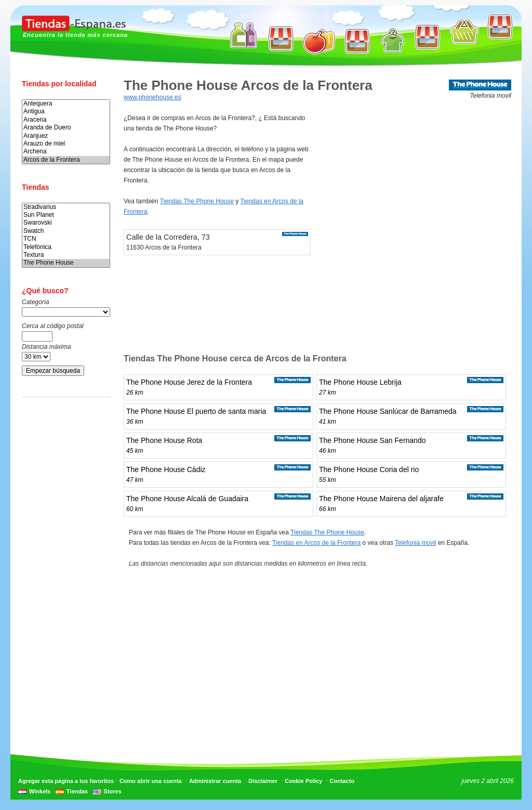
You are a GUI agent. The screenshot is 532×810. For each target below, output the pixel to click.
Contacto (342, 781)
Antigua (66, 112)
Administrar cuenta (215, 781)
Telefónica (66, 247)
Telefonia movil (415, 543)
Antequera (66, 104)
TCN (66, 239)
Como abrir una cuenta (151, 781)
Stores (113, 791)
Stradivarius (66, 207)
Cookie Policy (303, 781)
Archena (66, 152)
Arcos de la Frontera (66, 160)
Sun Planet (66, 215)
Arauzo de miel (66, 144)
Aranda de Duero (66, 128)
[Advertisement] (63, 568)
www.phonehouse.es (152, 97)
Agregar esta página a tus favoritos (66, 781)
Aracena (66, 120)
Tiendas (77, 791)
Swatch (66, 231)
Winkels (40, 791)
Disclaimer (263, 781)
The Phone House (66, 263)
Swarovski (66, 223)
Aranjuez (66, 136)
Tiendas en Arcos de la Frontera (316, 543)
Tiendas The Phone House (197, 201)
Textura (66, 255)
